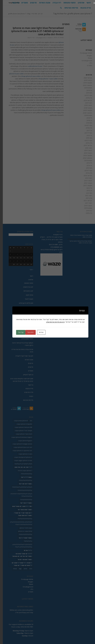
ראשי (29, 276)
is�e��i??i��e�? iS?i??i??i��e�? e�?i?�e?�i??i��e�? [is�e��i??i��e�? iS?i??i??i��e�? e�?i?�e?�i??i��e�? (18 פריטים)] (19, 555)
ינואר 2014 (86, 178)
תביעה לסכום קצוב (25, 315)
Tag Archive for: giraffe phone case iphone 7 (70, 14)
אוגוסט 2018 (85, 115)
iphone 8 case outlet (14, 74)
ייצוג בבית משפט (25, 287)
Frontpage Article (83, 53)
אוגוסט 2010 (85, 208)
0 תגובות (47, 38)
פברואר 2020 (85, 78)
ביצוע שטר (27, 311)
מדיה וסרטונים (26, 392)
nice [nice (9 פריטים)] (28, 569)
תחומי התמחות (26, 283)
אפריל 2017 (85, 133)
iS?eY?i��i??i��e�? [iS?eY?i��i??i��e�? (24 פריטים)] (23, 538)
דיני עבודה (27, 319)
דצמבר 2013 (85, 181)
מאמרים (87, 65)
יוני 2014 (86, 165)
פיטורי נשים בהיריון (25, 339)
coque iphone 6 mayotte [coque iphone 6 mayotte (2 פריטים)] (22, 424)
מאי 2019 (86, 93)
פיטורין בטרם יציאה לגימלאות (21, 331)
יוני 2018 (86, 120)
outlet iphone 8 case (32, 66)
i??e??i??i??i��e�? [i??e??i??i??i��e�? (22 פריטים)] (24, 477)
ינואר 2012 (86, 196)
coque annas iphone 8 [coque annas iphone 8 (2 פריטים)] (18, 421)
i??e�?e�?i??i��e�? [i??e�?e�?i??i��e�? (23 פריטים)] (23, 484)
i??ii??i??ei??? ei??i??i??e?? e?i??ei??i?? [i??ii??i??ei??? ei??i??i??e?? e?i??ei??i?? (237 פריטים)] (19, 487)
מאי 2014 (86, 168)
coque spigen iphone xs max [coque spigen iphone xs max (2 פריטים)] (20, 460)
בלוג (88, 63)
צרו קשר (28, 385)
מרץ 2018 (86, 128)
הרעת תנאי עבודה (25, 335)
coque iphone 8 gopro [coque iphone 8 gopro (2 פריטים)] (22, 441)
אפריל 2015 (85, 140)
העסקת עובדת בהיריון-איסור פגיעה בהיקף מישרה (20, 344)
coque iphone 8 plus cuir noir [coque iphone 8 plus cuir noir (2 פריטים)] (20, 447)
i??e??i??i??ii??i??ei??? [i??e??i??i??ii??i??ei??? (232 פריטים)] (24, 474)
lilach (26, 38)
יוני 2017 (86, 130)
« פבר (28, 270)
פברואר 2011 (85, 201)
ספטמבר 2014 (85, 158)
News (87, 58)
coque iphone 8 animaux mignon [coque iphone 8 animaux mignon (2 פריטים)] (19, 437)
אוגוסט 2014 (85, 160)
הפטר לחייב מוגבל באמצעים (22, 307)
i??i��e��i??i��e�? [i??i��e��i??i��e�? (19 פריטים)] (22, 510)
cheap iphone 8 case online (28, 76)
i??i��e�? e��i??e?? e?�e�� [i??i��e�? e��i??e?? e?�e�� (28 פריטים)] (19, 506)
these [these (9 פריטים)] (12, 569)
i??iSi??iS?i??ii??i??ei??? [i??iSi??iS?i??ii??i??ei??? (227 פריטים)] (23, 500)
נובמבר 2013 (85, 183)
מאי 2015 (86, 138)
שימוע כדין (27, 327)
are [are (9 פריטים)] (28, 421)
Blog (26, 14)
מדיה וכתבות (27, 389)
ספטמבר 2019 (85, 85)
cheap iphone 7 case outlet (45, 79)
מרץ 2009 (86, 213)
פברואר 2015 (85, 145)
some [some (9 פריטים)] (23, 569)
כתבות (28, 396)
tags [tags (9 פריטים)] (17, 569)
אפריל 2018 (85, 125)
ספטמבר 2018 (85, 113)
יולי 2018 (86, 118)
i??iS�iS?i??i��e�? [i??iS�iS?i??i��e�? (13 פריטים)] (23, 503)
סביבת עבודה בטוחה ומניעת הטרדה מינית (19, 351)
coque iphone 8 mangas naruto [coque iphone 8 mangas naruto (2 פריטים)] (20, 444)
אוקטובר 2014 (85, 155)
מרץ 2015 (86, 143)
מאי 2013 (86, 193)
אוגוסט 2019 (85, 88)
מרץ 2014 (86, 173)
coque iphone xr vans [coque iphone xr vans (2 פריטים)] (22, 454)
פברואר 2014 (85, 176)
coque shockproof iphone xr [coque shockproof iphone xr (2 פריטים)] (20, 457)
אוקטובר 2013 (85, 185)
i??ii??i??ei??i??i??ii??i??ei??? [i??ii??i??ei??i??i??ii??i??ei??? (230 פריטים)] (22, 490)
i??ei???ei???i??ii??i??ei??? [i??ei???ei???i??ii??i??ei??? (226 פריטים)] (23, 480)
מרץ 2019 (86, 98)
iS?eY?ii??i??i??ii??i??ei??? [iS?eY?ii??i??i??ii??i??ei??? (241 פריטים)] (23, 534)
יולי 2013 (86, 188)
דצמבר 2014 (85, 150)
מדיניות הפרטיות (25, 400)
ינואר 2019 (86, 103)
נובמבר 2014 (85, 153)
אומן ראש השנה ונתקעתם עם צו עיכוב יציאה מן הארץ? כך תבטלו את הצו (19, 380)
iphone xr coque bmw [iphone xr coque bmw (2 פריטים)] (22, 531)
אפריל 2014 (85, 171)
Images (87, 56)
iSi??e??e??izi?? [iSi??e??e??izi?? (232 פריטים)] (25, 541)
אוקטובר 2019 (85, 83)
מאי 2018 (86, 123)
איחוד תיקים (27, 295)
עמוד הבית (32, 14)
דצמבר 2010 (85, 206)
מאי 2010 (86, 211)
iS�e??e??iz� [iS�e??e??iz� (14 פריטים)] (25, 550)
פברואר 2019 (85, 100)
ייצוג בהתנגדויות (26, 291)
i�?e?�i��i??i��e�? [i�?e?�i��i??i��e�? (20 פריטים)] (22, 559)
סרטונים (28, 363)
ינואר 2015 (86, 148)
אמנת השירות (26, 360)
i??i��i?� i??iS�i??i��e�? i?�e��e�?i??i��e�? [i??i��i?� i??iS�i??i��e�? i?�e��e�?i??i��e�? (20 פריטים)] (20, 514)
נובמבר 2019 (85, 80)
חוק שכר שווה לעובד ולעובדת (22, 356)
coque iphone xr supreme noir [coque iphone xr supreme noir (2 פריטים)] (20, 451)
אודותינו (28, 280)
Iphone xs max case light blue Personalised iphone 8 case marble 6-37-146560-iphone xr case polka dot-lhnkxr (35, 31)
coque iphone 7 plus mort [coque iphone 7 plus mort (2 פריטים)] (21, 434)
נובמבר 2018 (85, 108)
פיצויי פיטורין (27, 323)
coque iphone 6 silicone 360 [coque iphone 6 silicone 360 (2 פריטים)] (21, 427)
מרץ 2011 (86, 198)
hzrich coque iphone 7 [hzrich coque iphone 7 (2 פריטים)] (22, 470)
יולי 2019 (86, 90)
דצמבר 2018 (85, 105)
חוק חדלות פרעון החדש (23, 303)
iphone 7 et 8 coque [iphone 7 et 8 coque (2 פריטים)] (23, 528)
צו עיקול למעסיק (25, 375)
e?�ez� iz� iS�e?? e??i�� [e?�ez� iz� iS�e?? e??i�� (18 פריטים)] (21, 467)
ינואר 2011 (86, 203)
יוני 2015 (86, 135)
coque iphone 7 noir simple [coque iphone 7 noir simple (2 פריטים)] (21, 431)
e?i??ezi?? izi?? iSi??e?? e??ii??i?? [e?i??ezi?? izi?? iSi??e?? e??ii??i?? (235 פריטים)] (21, 464)
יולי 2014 (86, 163)
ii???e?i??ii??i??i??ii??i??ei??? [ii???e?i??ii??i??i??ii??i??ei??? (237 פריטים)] (22, 519)
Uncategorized (38, 38)
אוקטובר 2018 (85, 110)
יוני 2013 (86, 191)
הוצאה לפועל (26, 299)
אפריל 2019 (85, 95)
